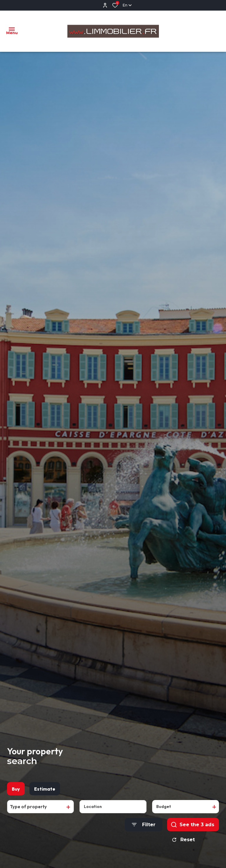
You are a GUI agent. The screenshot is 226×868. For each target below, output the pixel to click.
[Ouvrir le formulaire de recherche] (144, 828)
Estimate (45, 792)
